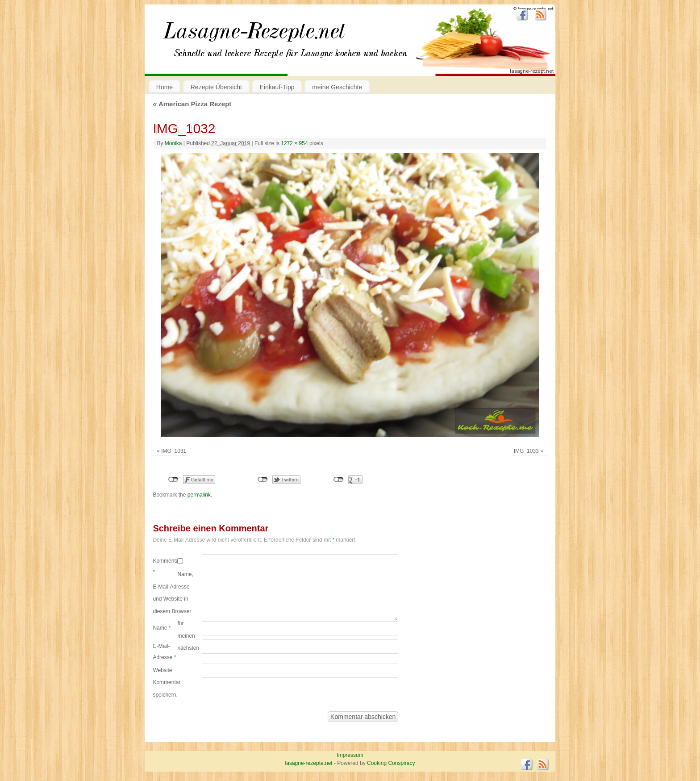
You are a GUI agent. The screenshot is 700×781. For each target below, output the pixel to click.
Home (165, 87)
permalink (199, 495)
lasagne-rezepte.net (254, 36)
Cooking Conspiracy (391, 763)
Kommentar (165, 567)
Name (162, 628)
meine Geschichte (337, 87)
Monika (173, 143)
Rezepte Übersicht (216, 87)
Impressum (350, 755)
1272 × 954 (294, 143)
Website (162, 670)
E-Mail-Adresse (164, 652)
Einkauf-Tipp (277, 87)
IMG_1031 (174, 451)
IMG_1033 (526, 451)
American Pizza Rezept (192, 104)
